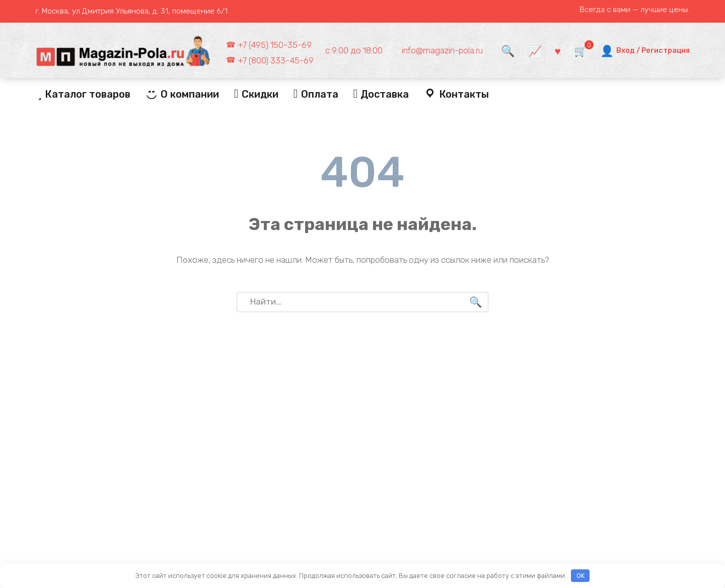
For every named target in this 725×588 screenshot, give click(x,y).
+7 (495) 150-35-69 (275, 45)
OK (581, 576)
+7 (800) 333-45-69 (276, 60)
